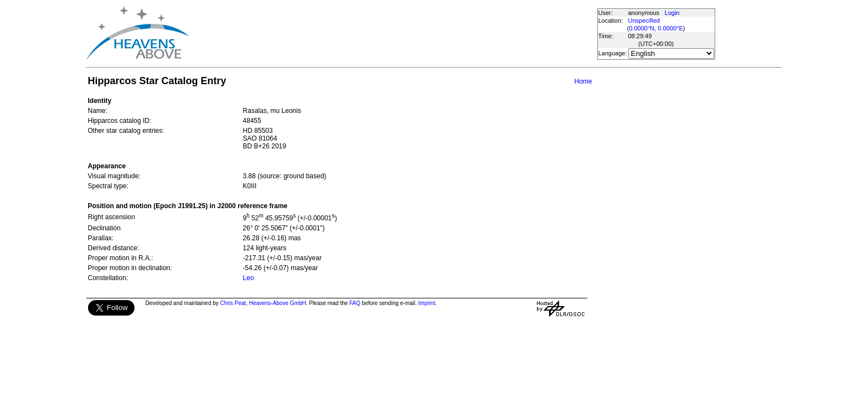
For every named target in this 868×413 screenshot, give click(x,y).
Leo (249, 278)
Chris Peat (233, 303)
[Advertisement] (392, 33)
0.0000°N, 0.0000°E (656, 28)
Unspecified (644, 20)
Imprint (427, 303)
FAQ (355, 303)
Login (672, 13)
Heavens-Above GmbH (278, 303)
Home (583, 81)
